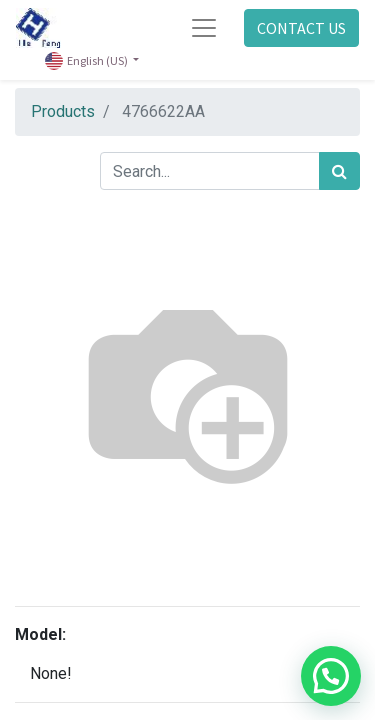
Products (63, 111)
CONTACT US (301, 28)
